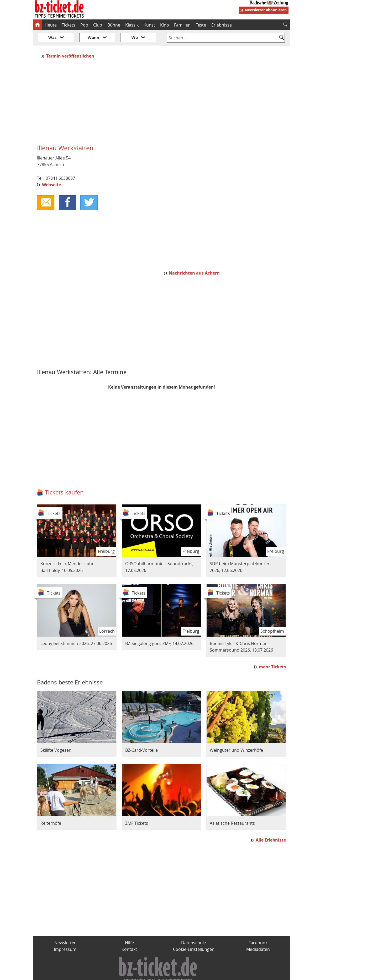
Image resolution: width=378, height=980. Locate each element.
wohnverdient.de (188, 974)
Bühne (114, 25)
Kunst (149, 25)
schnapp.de (136, 974)
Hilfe (129, 927)
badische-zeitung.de (100, 974)
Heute (51, 25)
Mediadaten (258, 934)
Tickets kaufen (64, 477)
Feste (201, 25)
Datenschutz (194, 927)
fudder (160, 974)
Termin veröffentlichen (71, 40)
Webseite (51, 169)
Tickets (69, 25)
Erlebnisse (222, 25)
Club (98, 25)
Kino (165, 25)
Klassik (132, 25)
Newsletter (65, 927)
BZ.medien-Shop (226, 974)
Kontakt (129, 934)
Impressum (65, 934)
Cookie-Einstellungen (194, 934)
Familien (182, 25)
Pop (84, 25)
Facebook (258, 927)
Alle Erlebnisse (271, 824)
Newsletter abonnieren (266, 10)
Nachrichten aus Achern (194, 257)
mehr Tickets (272, 651)
